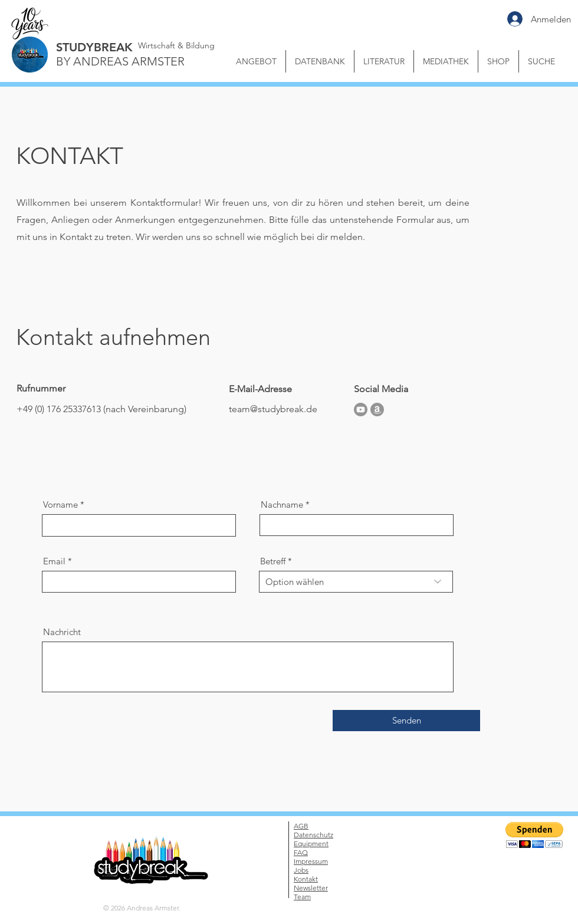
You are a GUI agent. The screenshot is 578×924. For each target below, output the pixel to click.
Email (54, 561)
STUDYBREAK (94, 47)
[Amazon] (377, 410)
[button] (446, 61)
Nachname (282, 504)
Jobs (301, 870)
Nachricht (62, 632)
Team (302, 897)
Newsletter (311, 888)
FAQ (301, 852)
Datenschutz (313, 835)
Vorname (60, 504)
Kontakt (306, 879)
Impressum (311, 861)
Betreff (273, 561)
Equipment (311, 844)
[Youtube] (361, 410)
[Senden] (406, 721)
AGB (301, 826)
